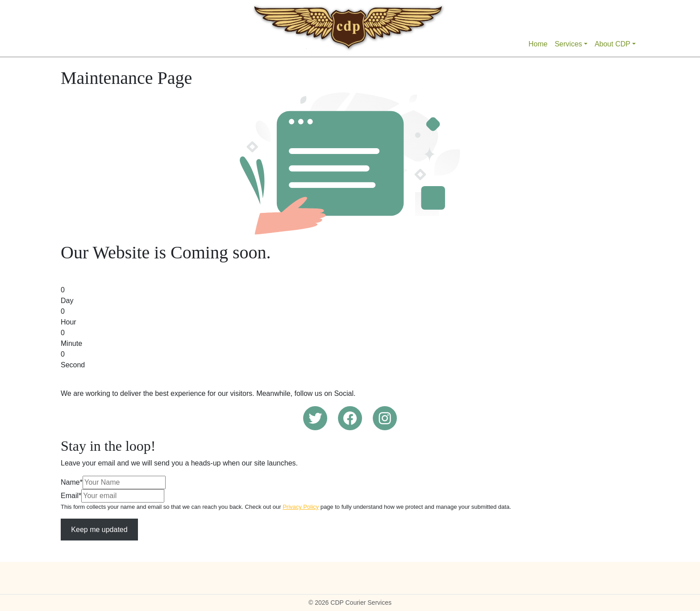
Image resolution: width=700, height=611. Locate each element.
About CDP (612, 44)
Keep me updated (99, 530)
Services (568, 44)
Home (538, 44)
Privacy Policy (301, 507)
